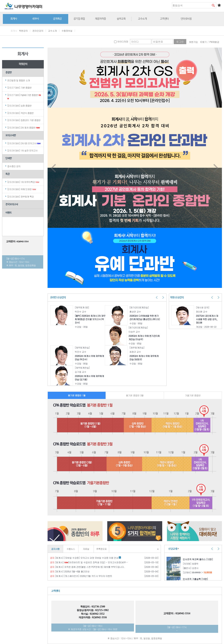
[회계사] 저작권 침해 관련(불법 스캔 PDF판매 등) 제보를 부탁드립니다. (87, 567)
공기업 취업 (79, 19)
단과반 (9, 158)
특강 (8, 174)
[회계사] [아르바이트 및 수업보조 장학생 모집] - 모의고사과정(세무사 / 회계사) (89, 562)
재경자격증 (100, 19)
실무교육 (121, 19)
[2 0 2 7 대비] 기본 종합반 (19, 87)
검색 (213, 5)
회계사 (14, 19)
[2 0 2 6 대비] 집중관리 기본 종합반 (24, 120)
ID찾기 (204, 42)
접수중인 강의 (14, 166)
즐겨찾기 (219, 5)
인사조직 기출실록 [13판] (196, 579)
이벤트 (9, 213)
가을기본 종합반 (193, 395)
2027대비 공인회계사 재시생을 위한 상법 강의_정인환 (207, 319)
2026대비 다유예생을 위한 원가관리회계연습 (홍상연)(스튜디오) (145, 317)
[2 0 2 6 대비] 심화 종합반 (19, 105)
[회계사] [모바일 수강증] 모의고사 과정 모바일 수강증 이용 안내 (85, 558)
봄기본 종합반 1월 (77, 395)
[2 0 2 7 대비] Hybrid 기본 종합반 (24, 97)
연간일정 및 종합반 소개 (18, 80)
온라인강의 (38, 31)
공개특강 (57, 19)
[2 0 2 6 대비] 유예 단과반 (22, 189)
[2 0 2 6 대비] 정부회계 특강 (20, 196)
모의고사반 (11, 135)
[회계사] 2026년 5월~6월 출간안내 (70, 571)
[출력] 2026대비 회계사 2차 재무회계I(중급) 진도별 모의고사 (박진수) (90, 319)
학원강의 (23, 31)
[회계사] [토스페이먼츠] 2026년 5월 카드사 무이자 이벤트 (81, 576)
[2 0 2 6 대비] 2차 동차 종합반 (23, 127)
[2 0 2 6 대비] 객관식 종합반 (20, 113)
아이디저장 (121, 41)
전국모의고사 (12, 204)
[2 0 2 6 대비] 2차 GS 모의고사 (24, 143)
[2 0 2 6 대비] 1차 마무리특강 (23, 182)
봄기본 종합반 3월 (135, 395)
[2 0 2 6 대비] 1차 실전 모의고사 (22, 150)
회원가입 (193, 42)
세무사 (36, 19)
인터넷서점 (186, 19)
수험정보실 (67, 31)
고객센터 (164, 19)
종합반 (9, 72)
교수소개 (142, 19)
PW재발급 (214, 42)
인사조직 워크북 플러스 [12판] (198, 559)
